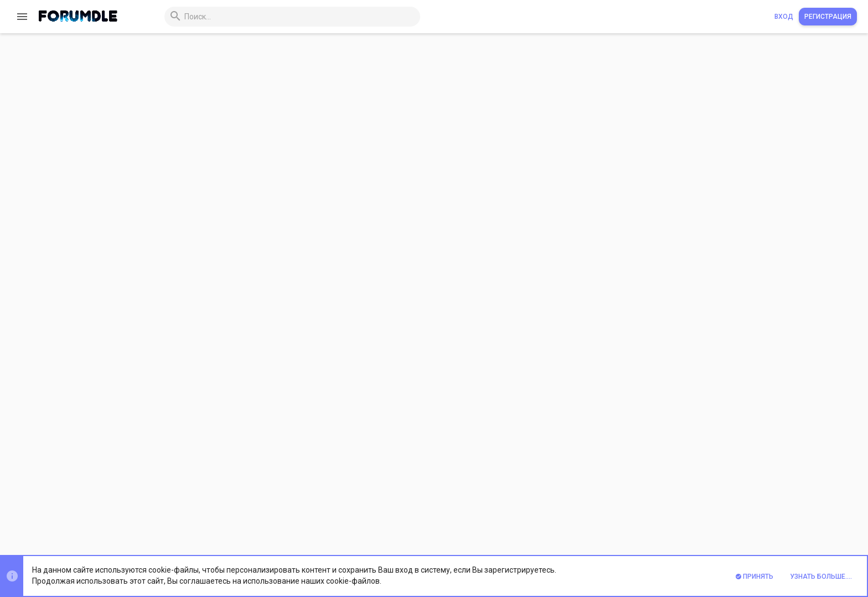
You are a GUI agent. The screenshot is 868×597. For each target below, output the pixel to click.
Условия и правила (609, 515)
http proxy (300, 71)
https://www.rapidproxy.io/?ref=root (308, 353)
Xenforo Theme (178, 544)
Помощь (778, 515)
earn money (258, 71)
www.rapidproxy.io (176, 299)
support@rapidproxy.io (273, 364)
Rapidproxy (153, 71)
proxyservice (344, 71)
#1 (847, 127)
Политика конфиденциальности (703, 515)
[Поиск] (282, 17)
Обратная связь (543, 515)
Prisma (141, 515)
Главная (812, 515)
